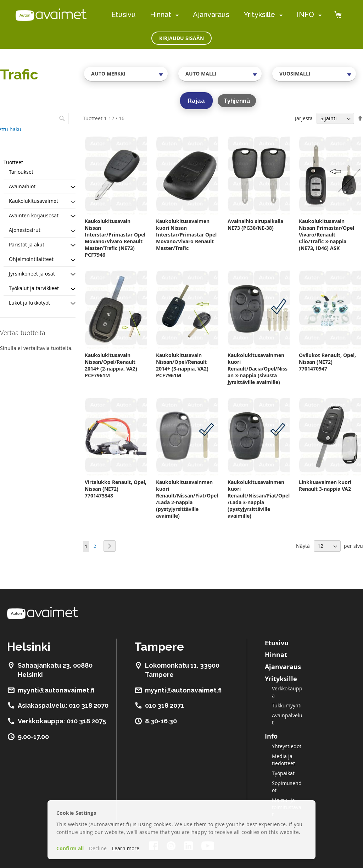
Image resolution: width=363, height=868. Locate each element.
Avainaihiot (22, 186)
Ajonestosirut (25, 230)
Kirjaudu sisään (181, 38)
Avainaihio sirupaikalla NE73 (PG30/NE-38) (255, 224)
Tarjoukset (21, 172)
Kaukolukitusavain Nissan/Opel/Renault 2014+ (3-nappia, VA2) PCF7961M (182, 365)
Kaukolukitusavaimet (33, 201)
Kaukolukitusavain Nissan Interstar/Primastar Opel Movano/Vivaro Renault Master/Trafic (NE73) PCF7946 (115, 238)
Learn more (126, 848)
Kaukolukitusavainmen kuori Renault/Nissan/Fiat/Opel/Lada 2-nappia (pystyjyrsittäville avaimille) (187, 499)
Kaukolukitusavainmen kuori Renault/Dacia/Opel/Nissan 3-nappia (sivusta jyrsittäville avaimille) (258, 369)
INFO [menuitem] (305, 15)
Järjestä (304, 118)
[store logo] (51, 15)
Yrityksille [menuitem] (259, 15)
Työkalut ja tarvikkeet (34, 288)
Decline (98, 848)
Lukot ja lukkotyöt (29, 303)
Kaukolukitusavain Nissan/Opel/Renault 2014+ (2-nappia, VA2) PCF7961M (111, 365)
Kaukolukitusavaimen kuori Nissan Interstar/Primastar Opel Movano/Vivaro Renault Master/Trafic (186, 235)
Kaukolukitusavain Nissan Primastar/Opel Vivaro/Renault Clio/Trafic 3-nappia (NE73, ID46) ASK (326, 235)
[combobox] (126, 74)
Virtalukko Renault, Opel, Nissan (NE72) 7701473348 (116, 489)
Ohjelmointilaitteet (31, 259)
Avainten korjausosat (34, 215)
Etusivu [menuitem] (124, 15)
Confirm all (70, 848)
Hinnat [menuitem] (161, 15)
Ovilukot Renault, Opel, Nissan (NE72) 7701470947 (327, 362)
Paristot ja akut (27, 244)
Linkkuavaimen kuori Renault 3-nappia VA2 (325, 485)
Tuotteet (13, 162)
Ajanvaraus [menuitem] (211, 15)
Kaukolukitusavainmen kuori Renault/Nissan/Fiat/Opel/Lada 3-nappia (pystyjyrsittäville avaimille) (259, 499)
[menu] (216, 15)
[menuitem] (176, 15)
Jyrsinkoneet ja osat (32, 274)
